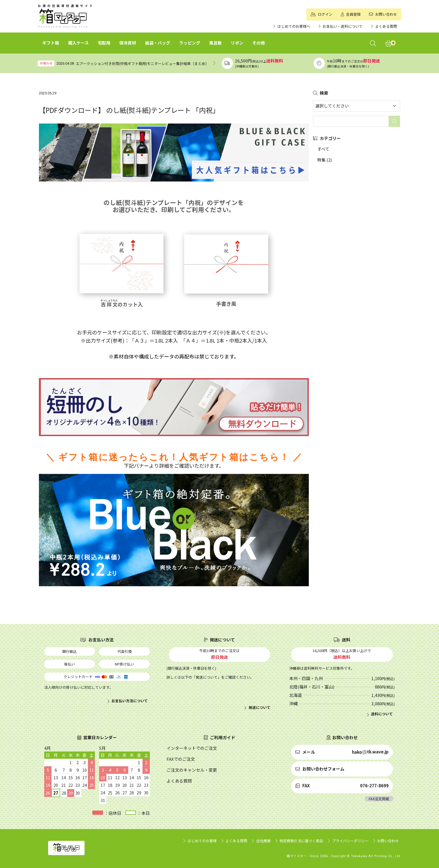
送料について (382, 714)
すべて (323, 149)
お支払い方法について (130, 701)
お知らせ (46, 63)
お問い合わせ (388, 841)
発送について (260, 708)
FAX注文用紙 (379, 799)
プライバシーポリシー (350, 841)
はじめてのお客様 (202, 841)
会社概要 (263, 841)
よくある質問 (236, 841)
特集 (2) (324, 160)
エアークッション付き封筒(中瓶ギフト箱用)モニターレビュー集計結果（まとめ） (142, 63)
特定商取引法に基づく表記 (301, 841)
